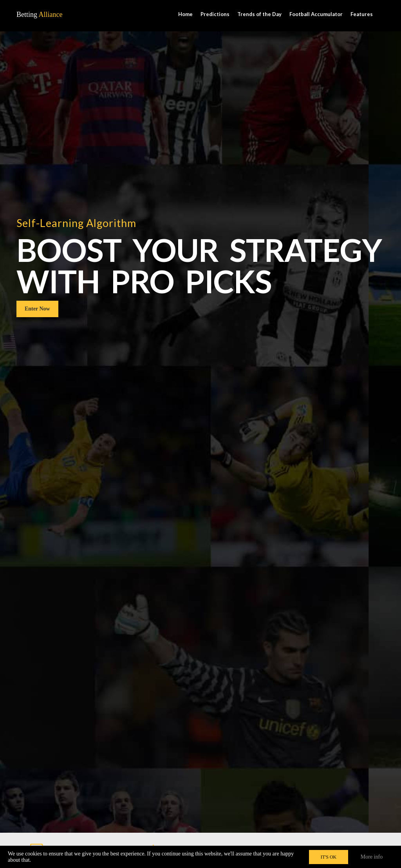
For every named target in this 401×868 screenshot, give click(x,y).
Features (362, 14)
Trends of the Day (259, 14)
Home (185, 14)
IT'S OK (329, 857)
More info (372, 857)
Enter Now (37, 438)
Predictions (215, 14)
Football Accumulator (316, 14)
